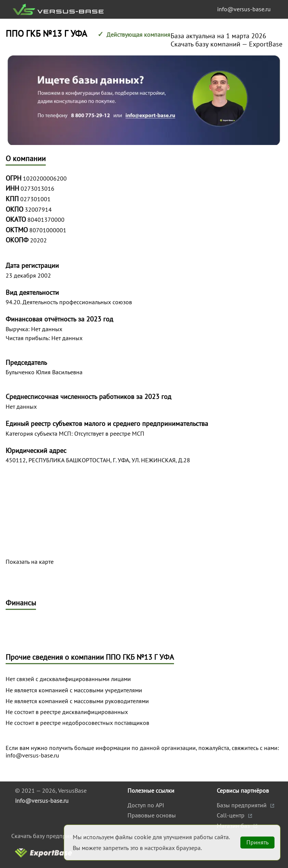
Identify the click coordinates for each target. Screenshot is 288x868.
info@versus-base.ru (244, 9)
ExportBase (266, 44)
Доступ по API (146, 805)
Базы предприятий (242, 805)
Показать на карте (30, 562)
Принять (257, 842)
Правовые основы (152, 815)
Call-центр (231, 815)
